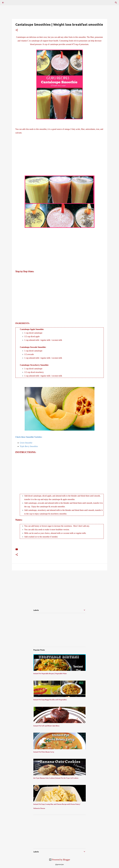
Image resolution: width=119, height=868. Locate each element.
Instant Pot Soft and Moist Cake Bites (46, 726)
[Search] (116, 3)
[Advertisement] (60, 157)
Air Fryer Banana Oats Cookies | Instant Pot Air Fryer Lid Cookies (56, 778)
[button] (17, 30)
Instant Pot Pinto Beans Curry (44, 752)
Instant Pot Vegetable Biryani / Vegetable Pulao (50, 673)
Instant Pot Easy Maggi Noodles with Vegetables (50, 700)
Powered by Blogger (59, 860)
